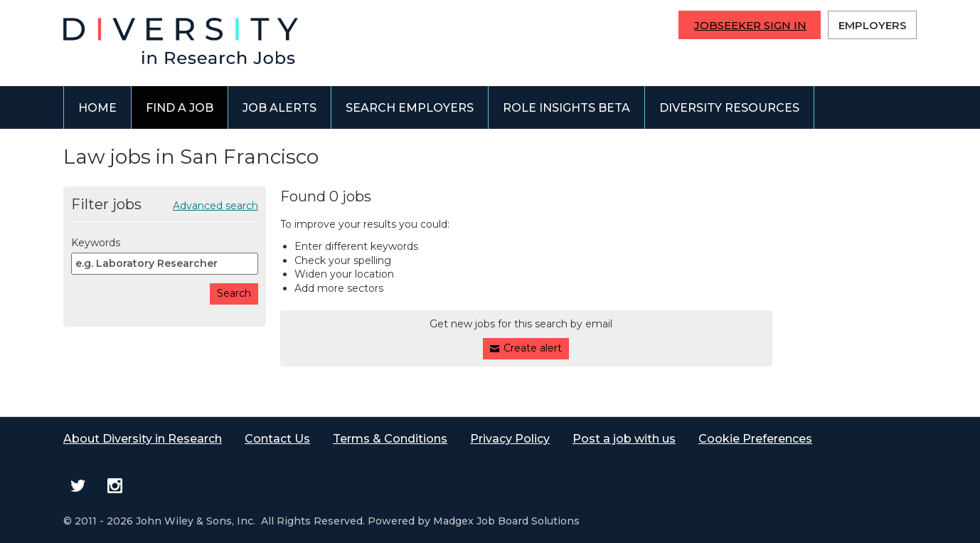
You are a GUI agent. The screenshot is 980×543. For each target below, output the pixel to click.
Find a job (180, 108)
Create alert (533, 348)
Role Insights (566, 108)
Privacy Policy (510, 439)
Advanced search (215, 206)
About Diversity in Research (143, 439)
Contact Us (277, 439)
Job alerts (279, 108)
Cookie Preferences (755, 439)
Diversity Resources (729, 108)
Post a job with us (624, 439)
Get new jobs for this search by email (521, 324)
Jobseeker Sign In (750, 25)
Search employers (410, 108)
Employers (873, 25)
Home (97, 108)
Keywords (96, 243)
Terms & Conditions (390, 439)
